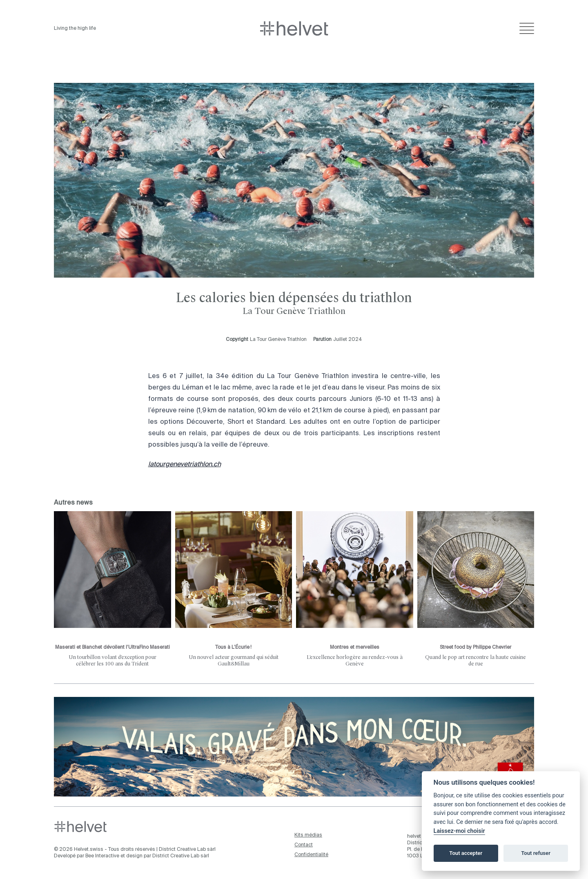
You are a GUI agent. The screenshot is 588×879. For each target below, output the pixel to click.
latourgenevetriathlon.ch (185, 465)
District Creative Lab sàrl (187, 850)
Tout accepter (466, 853)
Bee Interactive (102, 856)
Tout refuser (536, 853)
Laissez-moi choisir (459, 831)
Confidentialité (311, 855)
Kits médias (308, 835)
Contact (304, 845)
